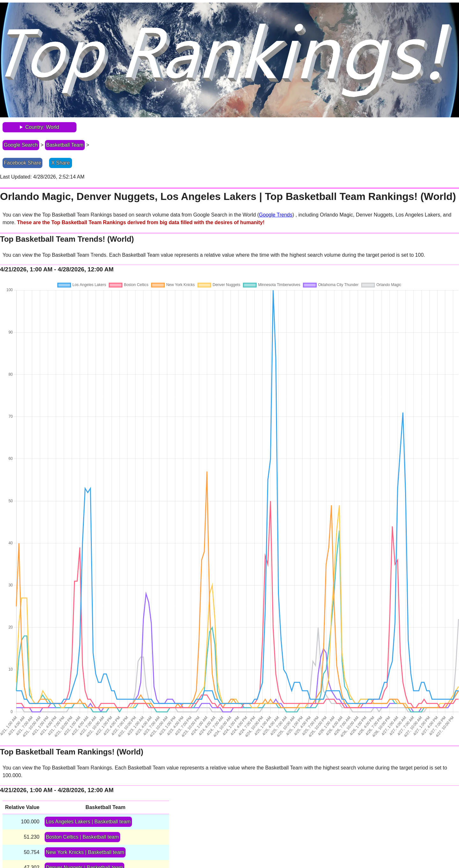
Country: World (42, 127)
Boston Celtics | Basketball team (82, 837)
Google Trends (276, 215)
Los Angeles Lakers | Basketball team (88, 822)
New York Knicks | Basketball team (85, 852)
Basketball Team (65, 145)
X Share (61, 163)
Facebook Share (22, 163)
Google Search (21, 145)
